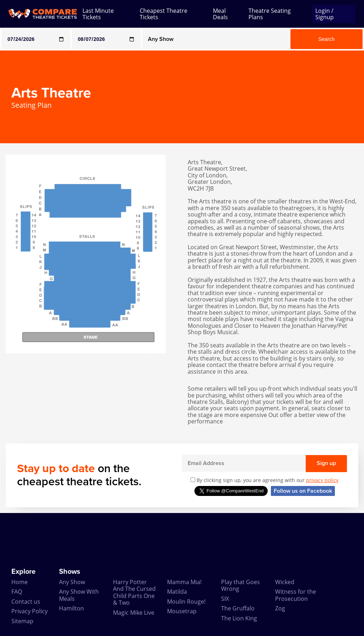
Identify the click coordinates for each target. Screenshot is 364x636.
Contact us (26, 602)
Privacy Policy (30, 611)
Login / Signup (325, 14)
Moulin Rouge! (186, 602)
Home (20, 582)
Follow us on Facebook (303, 491)
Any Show (72, 582)
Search (327, 39)
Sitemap (22, 621)
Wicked (285, 582)
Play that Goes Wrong (240, 585)
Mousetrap (182, 611)
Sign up (326, 463)
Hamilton (71, 608)
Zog (280, 608)
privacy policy (322, 480)
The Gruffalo (238, 608)
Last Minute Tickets (98, 14)
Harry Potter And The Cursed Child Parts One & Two (134, 592)
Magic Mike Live (134, 613)
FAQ (17, 592)
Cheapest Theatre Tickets (164, 14)
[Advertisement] (182, 540)
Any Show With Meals (79, 595)
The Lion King (239, 618)
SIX (225, 599)
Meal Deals (220, 14)
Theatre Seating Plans (270, 14)
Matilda (177, 592)
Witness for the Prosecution (296, 595)
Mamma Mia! (184, 582)
